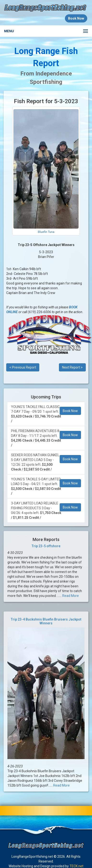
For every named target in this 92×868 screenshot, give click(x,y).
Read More (71, 596)
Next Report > (72, 367)
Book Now (70, 411)
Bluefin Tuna (46, 232)
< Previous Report (23, 367)
